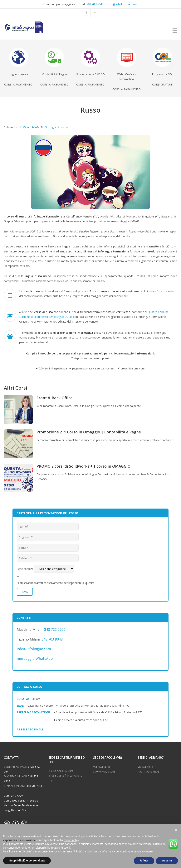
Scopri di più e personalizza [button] (27, 861)
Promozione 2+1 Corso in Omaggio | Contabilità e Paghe (89, 432)
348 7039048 (95, 4)
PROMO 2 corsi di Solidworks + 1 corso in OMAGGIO (83, 466)
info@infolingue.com (122, 4)
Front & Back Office (54, 398)
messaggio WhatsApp (35, 658)
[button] (176, 830)
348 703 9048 (52, 639)
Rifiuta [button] (144, 861)
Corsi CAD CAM (14, 796)
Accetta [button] (167, 861)
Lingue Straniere (59, 127)
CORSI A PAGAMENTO (33, 127)
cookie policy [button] (71, 840)
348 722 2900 (55, 629)
